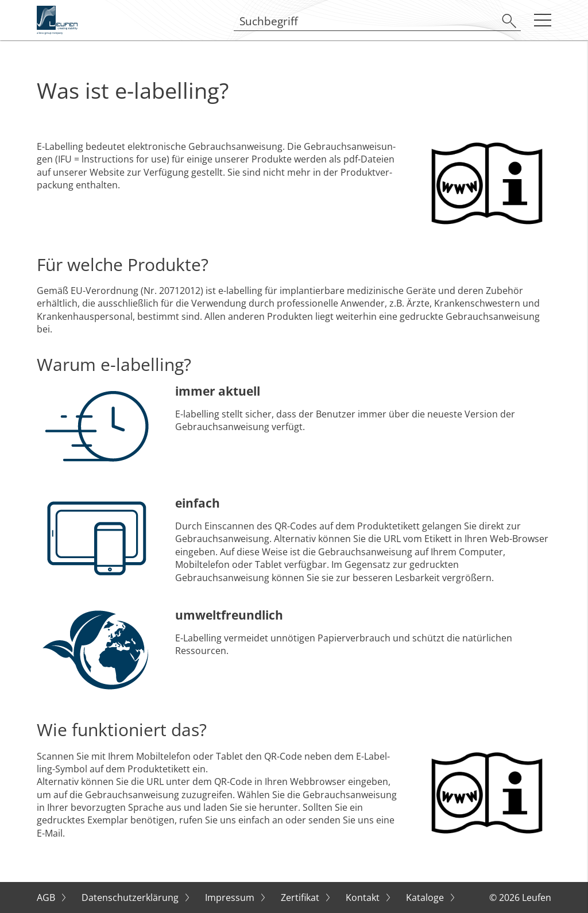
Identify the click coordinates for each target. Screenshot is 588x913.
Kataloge (426, 897)
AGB (47, 897)
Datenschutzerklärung (131, 897)
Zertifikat (301, 897)
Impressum (231, 897)
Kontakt (364, 897)
